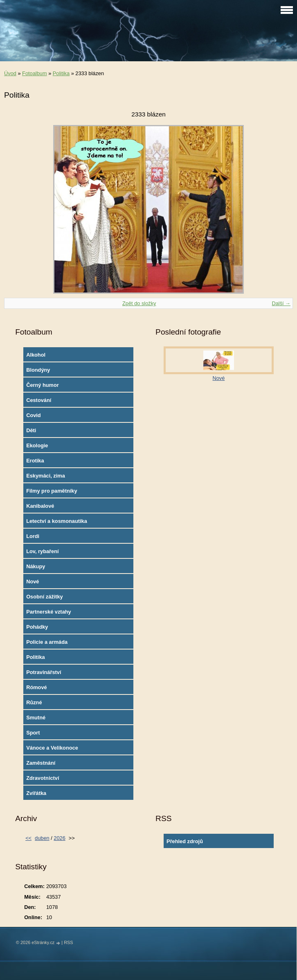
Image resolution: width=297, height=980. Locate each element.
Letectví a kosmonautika (57, 521)
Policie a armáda (47, 642)
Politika (61, 73)
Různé (34, 702)
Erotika (35, 461)
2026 (59, 838)
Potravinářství (44, 672)
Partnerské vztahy (49, 612)
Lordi (33, 536)
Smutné (36, 718)
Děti (31, 430)
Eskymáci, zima (46, 476)
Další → (281, 303)
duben (42, 838)
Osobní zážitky (45, 597)
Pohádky (37, 627)
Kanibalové (40, 506)
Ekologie (37, 445)
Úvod (10, 73)
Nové (33, 582)
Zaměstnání (41, 763)
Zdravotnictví (43, 778)
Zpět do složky (139, 303)
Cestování (39, 400)
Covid (34, 415)
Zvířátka (36, 793)
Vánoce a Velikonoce (52, 748)
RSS (68, 942)
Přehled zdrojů (185, 841)
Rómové (37, 687)
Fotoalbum (34, 73)
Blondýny (38, 370)
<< (28, 838)
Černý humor (43, 385)
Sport (33, 733)
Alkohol (36, 355)
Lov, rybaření (42, 551)
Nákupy (36, 566)
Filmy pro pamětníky (52, 491)
